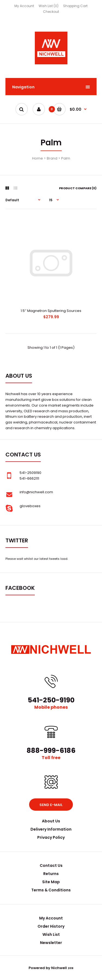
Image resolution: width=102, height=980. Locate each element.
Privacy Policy (51, 837)
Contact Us (51, 865)
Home (38, 158)
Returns (51, 874)
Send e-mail (51, 805)
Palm (66, 158)
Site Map (51, 882)
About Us (51, 821)
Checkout (51, 12)
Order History (51, 926)
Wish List (51, 934)
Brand (52, 158)
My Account (24, 6)
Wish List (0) (49, 6)
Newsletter (51, 943)
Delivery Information (51, 829)
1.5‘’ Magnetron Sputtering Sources (51, 311)
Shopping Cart (75, 6)
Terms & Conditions (51, 890)
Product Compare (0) (78, 188)
